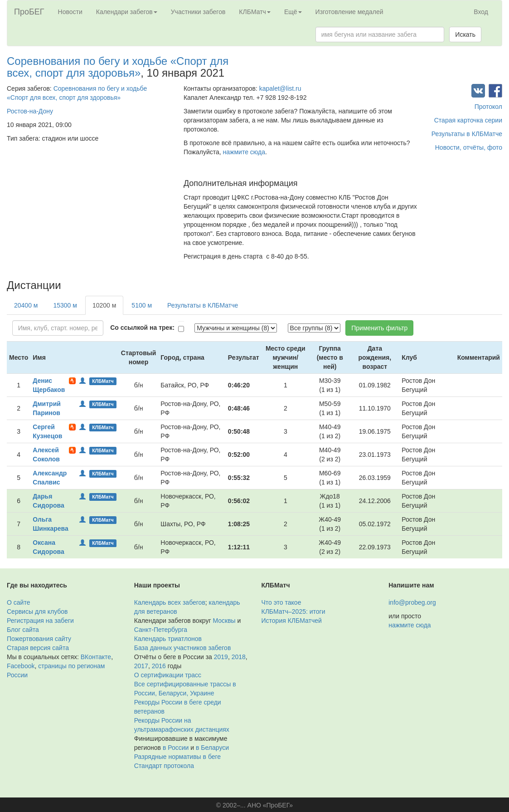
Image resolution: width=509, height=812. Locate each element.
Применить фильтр (379, 328)
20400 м (26, 305)
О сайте (18, 602)
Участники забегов (198, 12)
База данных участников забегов (183, 648)
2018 (239, 657)
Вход (481, 12)
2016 (159, 666)
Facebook (21, 666)
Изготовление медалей (349, 12)
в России (176, 748)
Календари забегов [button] (127, 12)
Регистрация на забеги (40, 621)
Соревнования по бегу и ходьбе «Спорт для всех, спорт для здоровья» (118, 67)
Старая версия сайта (38, 648)
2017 (141, 666)
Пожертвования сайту (39, 639)
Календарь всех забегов (170, 602)
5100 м (142, 305)
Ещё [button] (293, 12)
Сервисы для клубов (37, 611)
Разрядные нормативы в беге (177, 757)
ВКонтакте (96, 657)
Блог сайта (23, 630)
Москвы (224, 621)
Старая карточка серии (468, 120)
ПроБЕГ (29, 12)
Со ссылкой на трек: (142, 328)
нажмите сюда (244, 152)
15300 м (65, 305)
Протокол (488, 107)
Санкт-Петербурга (161, 630)
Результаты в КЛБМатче (467, 134)
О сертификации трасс (168, 675)
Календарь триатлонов (168, 639)
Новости (70, 12)
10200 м (104, 305)
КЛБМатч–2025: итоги (293, 611)
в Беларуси (212, 748)
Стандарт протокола (164, 766)
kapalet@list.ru (280, 88)
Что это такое (281, 602)
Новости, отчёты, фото (469, 147)
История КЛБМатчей (292, 621)
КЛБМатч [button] (255, 12)
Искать (465, 34)
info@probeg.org (412, 602)
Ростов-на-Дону (30, 111)
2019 (221, 657)
